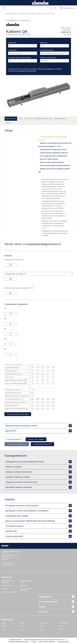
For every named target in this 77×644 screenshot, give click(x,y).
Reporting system (63, 642)
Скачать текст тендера (38, 439)
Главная (7, 14)
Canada (4, 626)
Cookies (34, 642)
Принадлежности (60, 119)
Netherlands (62, 626)
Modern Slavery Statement (47, 642)
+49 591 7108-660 (7, 563)
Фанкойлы (5, 589)
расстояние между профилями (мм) (19, 58)
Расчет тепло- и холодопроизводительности (38, 119)
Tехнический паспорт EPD (44, 444)
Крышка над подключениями (52, 162)
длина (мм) (44, 43)
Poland (42, 626)
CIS (41, 629)
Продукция (13, 14)
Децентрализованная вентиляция (27, 590)
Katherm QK (40, 14)
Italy (22, 629)
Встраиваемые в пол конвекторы (27, 14)
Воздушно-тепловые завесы (27, 582)
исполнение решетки (47, 50)
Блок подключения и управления (53, 156)
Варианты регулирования (48, 58)
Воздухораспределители (9, 592)
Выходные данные (15, 640)
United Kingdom (64, 623)
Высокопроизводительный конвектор (55, 165)
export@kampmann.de (8, 565)
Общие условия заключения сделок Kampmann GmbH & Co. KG (44, 640)
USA (3, 629)
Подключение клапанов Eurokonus (54, 153)
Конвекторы (24, 586)
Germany (24, 626)
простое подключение (49, 159)
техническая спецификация (17, 444)
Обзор (20, 119)
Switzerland (43, 623)
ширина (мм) (12, 43)
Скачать (8, 123)
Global (4, 623)
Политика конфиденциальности (18, 642)
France (61, 629)
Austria (23, 623)
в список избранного (15, 439)
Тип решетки (12, 50)
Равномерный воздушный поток (53, 149)
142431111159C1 (11, 119)
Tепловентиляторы (8, 586)
